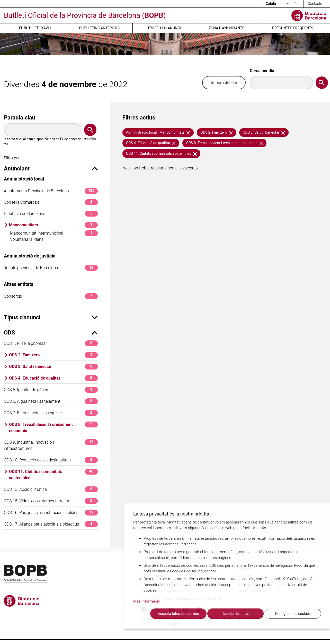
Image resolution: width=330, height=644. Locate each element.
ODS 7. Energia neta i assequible (51, 413)
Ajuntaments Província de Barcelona (51, 191)
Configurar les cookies (293, 614)
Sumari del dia (224, 83)
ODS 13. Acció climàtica (51, 489)
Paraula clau (20, 118)
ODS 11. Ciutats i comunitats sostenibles (53, 474)
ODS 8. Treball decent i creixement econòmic (53, 427)
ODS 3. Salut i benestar (53, 367)
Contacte (315, 4)
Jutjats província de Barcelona (51, 268)
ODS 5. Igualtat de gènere (51, 390)
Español (293, 4)
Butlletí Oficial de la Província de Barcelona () (85, 15)
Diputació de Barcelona (51, 214)
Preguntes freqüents (293, 28)
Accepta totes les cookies (178, 614)
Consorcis (51, 296)
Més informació (147, 601)
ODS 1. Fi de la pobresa (51, 343)
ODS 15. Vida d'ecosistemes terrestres (51, 501)
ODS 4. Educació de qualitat (53, 378)
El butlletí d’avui (35, 28)
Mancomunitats (53, 225)
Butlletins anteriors (100, 28)
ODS (51, 333)
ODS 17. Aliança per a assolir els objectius (51, 524)
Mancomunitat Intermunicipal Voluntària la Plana (54, 236)
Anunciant (51, 169)
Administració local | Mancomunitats (158, 132)
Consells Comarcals (51, 202)
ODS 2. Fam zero (53, 355)
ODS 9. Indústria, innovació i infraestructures (51, 445)
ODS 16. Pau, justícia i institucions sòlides (51, 513)
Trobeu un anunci (164, 28)
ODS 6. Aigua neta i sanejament (51, 401)
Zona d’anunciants (226, 28)
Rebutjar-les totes (235, 614)
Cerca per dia (262, 71)
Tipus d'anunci (51, 317)
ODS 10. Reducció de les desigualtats (51, 460)
